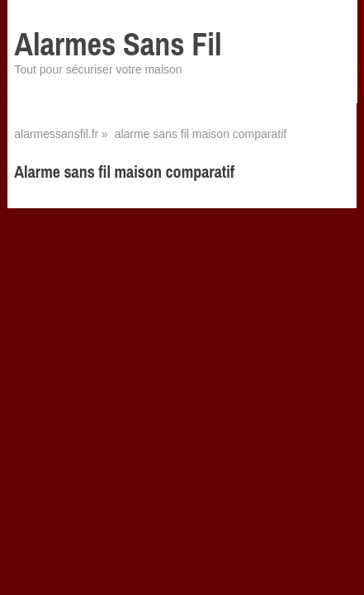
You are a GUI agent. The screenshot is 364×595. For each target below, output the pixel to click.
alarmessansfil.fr (56, 134)
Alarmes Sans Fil (118, 44)
